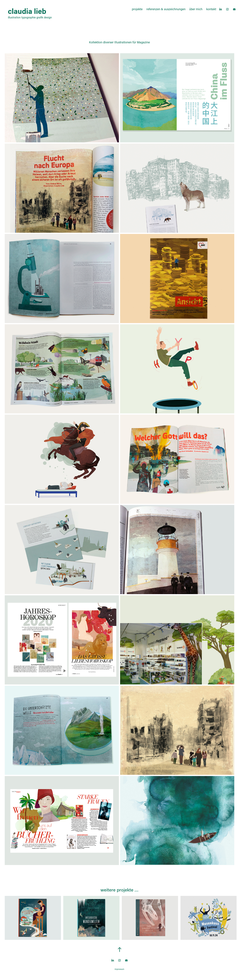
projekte (137, 9)
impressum (119, 969)
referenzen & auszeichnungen (166, 9)
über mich (196, 9)
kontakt (211, 9)
